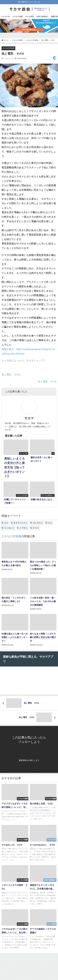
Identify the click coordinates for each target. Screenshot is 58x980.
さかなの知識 (17, 16)
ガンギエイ (38, 523)
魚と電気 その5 (47, 381)
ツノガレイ (9, 528)
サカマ (29, 418)
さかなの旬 (5, 16)
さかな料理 (29, 16)
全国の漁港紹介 (42, 16)
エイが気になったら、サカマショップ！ (24, 360)
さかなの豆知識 (8, 48)
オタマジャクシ (20, 523)
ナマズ (36, 528)
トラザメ (24, 528)
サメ (50, 523)
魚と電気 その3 (11, 374)
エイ (6, 523)
